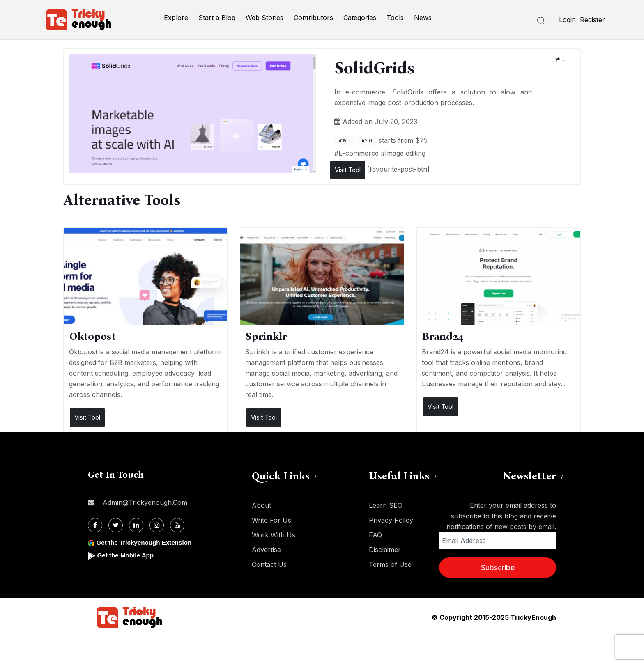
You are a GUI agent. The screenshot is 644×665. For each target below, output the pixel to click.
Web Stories (264, 18)
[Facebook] (95, 525)
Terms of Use (390, 564)
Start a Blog (217, 18)
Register (592, 20)
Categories (360, 18)
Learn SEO (386, 505)
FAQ (375, 535)
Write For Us (271, 520)
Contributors (313, 18)
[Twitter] (116, 525)
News (423, 18)
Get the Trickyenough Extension (146, 542)
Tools (395, 18)
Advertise (266, 550)
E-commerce (359, 153)
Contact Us (269, 564)
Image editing (405, 153)
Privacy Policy (391, 520)
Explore (176, 18)
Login (567, 20)
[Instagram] (157, 525)
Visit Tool (348, 170)
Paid (367, 141)
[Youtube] (177, 525)
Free (345, 141)
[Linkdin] (136, 525)
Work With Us (274, 535)
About (261, 505)
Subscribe (498, 568)
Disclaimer (385, 550)
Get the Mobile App (127, 555)
